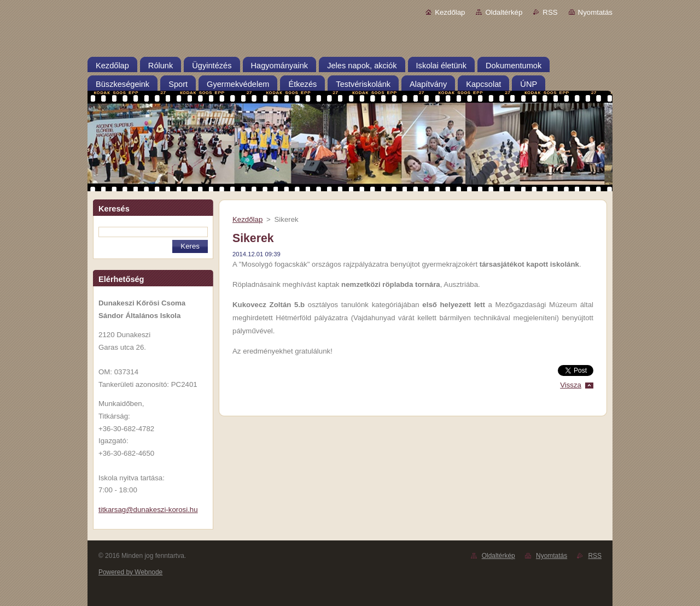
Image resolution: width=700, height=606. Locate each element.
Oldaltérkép (504, 12)
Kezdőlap (450, 12)
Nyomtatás (595, 12)
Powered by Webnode (130, 572)
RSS (550, 12)
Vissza (571, 385)
